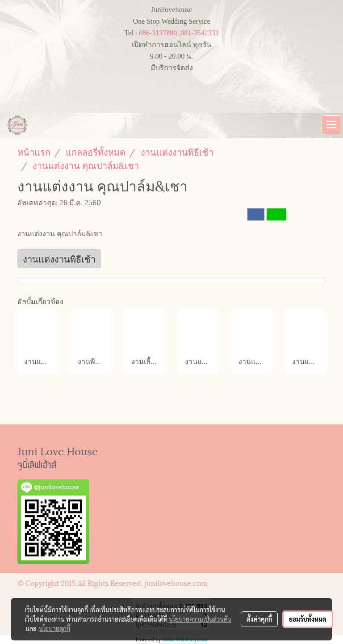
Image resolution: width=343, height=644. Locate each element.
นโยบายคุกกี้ (54, 628)
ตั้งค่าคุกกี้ (259, 619)
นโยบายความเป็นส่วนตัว (200, 619)
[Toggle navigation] (331, 125)
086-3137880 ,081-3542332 (179, 33)
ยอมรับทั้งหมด (308, 619)
